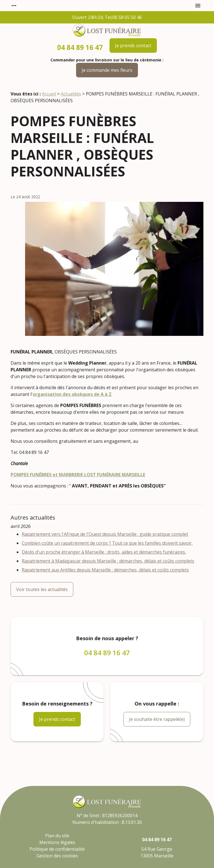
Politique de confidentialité (57, 849)
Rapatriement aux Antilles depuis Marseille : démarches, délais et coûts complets (105, 570)
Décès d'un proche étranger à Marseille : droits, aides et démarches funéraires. (104, 552)
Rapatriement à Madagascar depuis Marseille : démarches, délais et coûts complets (108, 561)
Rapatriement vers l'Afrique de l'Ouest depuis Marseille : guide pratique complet (105, 534)
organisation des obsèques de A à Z (72, 394)
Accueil (49, 94)
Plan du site (57, 836)
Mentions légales (57, 842)
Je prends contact (133, 46)
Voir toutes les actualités (42, 589)
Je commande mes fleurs (107, 70)
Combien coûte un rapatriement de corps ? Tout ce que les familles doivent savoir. (107, 543)
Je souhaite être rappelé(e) (157, 719)
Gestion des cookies (57, 856)
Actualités (71, 94)
